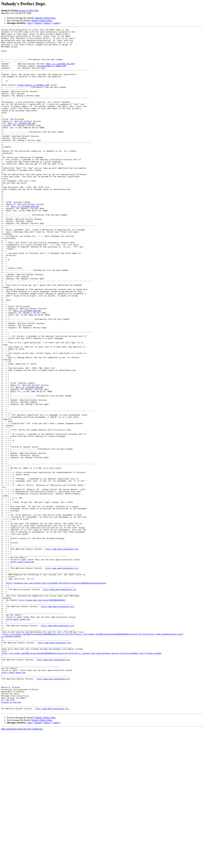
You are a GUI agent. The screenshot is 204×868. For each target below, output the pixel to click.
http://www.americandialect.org (62, 653)
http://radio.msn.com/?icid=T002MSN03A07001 (42, 714)
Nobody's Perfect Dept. (45, 18)
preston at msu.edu (11, 837)
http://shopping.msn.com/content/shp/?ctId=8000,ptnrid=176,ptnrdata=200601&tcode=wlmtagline (56, 694)
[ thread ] (38, 23)
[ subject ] (47, 23)
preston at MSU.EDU (29, 11)
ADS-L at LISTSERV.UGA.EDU (60, 71)
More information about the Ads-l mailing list (22, 866)
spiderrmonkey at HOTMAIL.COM (33, 96)
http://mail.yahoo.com (23, 669)
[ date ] (30, 23)
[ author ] (57, 23)
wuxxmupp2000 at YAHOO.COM (51, 73)
